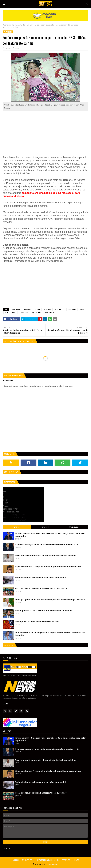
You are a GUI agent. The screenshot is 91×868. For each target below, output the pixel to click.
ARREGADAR (27, 309)
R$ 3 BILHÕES (37, 313)
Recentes (45, 527)
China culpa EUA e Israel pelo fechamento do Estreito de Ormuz (37, 622)
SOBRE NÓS (66, 860)
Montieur (8, 48)
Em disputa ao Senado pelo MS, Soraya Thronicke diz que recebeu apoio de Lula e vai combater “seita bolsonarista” (50, 634)
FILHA (7, 313)
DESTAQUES (72, 309)
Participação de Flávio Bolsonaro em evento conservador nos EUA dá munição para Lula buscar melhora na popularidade (51, 535)
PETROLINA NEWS (52, 864)
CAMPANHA (47, 309)
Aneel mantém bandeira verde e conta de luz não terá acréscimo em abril (40, 577)
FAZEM (82, 309)
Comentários (74, 527)
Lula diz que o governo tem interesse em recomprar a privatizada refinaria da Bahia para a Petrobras (50, 599)
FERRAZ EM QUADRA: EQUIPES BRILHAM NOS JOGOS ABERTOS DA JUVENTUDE (41, 588)
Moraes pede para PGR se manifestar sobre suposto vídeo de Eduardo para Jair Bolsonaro (46, 555)
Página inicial (8, 25)
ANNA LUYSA (16, 309)
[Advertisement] (45, 133)
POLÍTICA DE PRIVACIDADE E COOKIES (47, 860)
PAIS (14, 313)
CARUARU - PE (59, 309)
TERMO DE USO (27, 860)
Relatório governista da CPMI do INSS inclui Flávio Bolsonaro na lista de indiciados (44, 611)
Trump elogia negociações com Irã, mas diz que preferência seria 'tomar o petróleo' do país (47, 544)
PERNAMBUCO (24, 313)
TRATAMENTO (20, 25)
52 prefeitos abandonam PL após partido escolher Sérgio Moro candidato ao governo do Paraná (48, 566)
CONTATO (76, 860)
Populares (17, 527)
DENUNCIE (16, 860)
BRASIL (38, 309)
